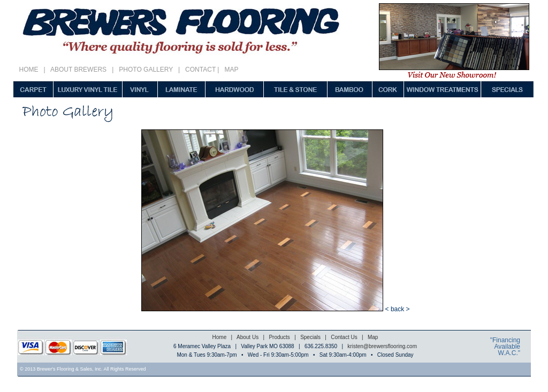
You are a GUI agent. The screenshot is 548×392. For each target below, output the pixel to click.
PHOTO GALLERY (146, 70)
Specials (310, 337)
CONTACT (199, 70)
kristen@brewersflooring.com (382, 346)
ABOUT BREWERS (79, 70)
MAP (231, 70)
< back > (398, 309)
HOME (31, 70)
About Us (247, 337)
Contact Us (344, 337)
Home (220, 337)
